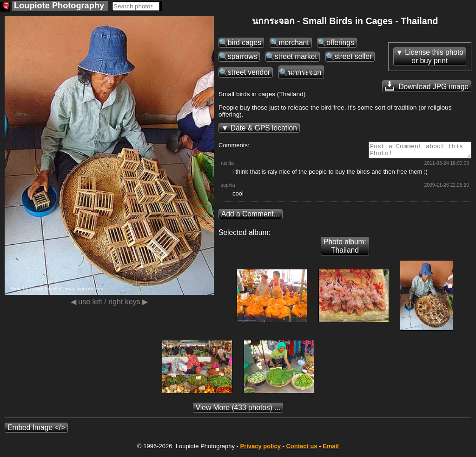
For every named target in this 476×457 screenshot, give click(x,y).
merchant (294, 42)
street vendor (249, 72)
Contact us (301, 449)
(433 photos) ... (238, 410)
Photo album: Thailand (345, 249)
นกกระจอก (304, 72)
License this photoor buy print (434, 56)
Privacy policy (260, 449)
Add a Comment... (251, 217)
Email (331, 449)
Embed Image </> (36, 430)
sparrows (242, 56)
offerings (340, 42)
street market (296, 56)
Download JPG (427, 86)
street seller (354, 56)
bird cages (245, 42)
